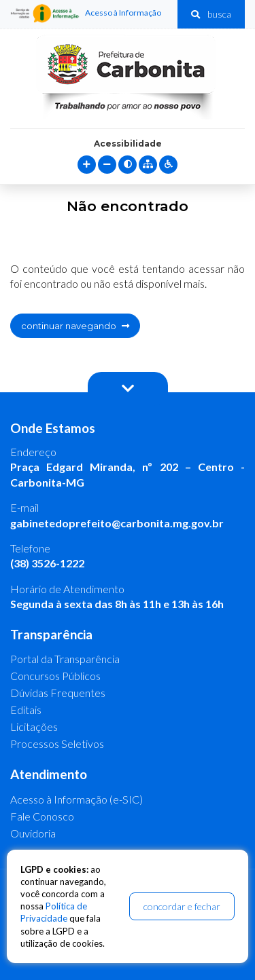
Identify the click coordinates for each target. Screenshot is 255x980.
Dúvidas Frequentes (58, 693)
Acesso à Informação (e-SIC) (76, 799)
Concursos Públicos (55, 676)
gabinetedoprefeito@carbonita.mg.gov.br (117, 523)
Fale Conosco (42, 816)
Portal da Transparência (65, 659)
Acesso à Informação (86, 14)
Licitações (34, 727)
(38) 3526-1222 (47, 563)
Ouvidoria (33, 833)
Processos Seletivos (57, 743)
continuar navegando (75, 326)
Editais (26, 710)
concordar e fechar (182, 906)
